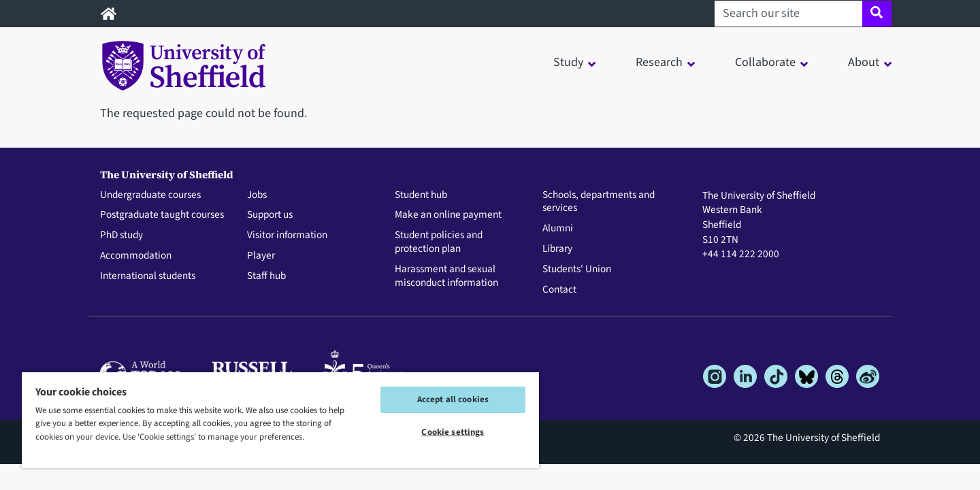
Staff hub (266, 276)
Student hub (421, 195)
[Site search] (877, 14)
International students (148, 276)
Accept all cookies (453, 399)
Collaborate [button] (765, 62)
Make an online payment (448, 215)
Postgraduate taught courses (162, 215)
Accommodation (136, 256)
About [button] (864, 62)
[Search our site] (788, 14)
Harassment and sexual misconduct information (446, 276)
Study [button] (568, 62)
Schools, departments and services (599, 202)
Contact (559, 290)
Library (557, 249)
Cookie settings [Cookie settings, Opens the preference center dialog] (453, 432)
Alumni (558, 229)
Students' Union (577, 269)
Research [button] (659, 62)
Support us (270, 215)
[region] (280, 420)
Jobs (257, 195)
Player (261, 256)
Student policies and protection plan (439, 242)
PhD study (121, 235)
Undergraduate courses (150, 195)
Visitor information (287, 235)
